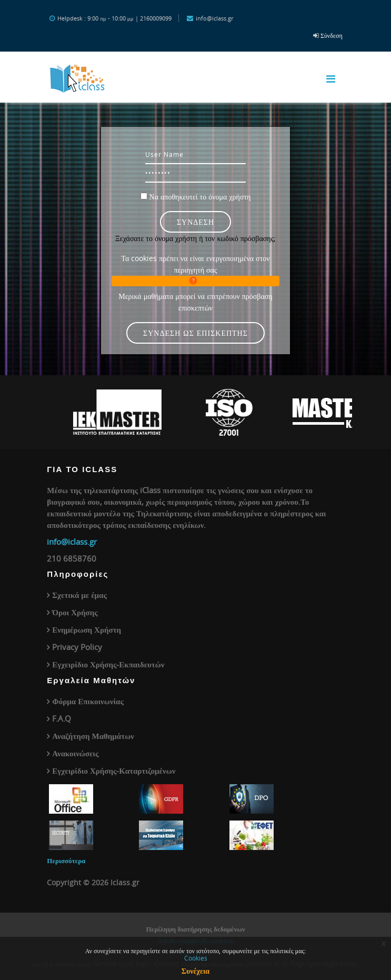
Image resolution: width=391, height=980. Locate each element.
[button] (196, 281)
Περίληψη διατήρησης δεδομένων (195, 929)
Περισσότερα (66, 861)
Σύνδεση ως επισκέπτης (196, 333)
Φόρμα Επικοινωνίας (88, 701)
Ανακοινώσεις (75, 753)
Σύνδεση (332, 35)
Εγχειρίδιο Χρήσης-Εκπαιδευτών (108, 664)
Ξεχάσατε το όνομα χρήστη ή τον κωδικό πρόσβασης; (196, 238)
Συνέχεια (196, 971)
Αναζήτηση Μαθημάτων (93, 736)
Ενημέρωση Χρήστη (87, 629)
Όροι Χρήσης (75, 612)
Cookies (196, 958)
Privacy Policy (77, 647)
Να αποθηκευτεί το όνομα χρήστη (200, 197)
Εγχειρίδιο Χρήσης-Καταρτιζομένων (114, 771)
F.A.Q (62, 718)
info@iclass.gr (72, 542)
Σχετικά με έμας (79, 595)
